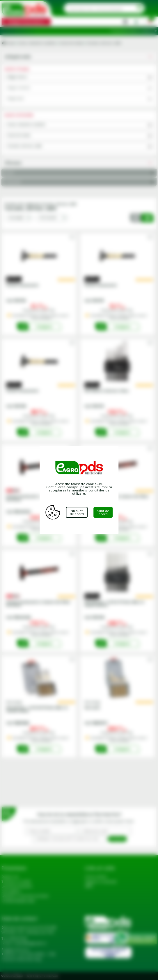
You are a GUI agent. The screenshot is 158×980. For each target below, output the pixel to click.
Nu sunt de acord (77, 512)
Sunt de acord (103, 512)
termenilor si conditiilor (86, 490)
